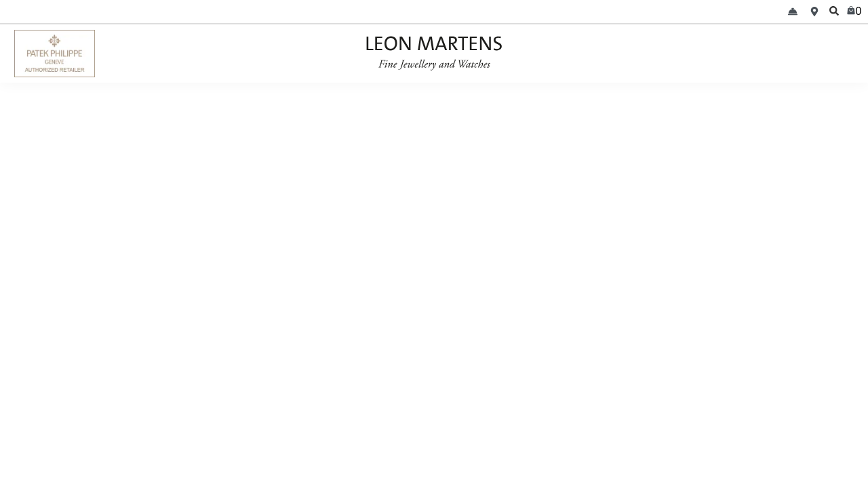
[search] (834, 12)
